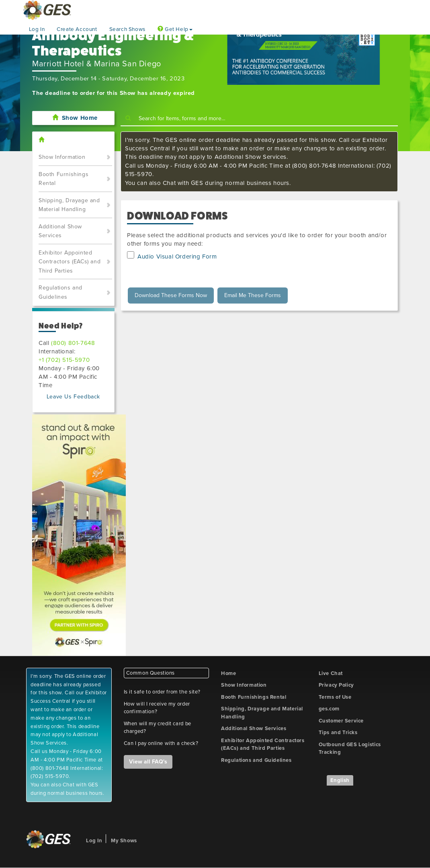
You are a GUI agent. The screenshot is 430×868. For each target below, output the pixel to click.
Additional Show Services (60, 231)
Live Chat (331, 673)
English (340, 780)
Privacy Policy (336, 685)
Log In (37, 29)
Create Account (77, 29)
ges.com (329, 709)
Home (228, 673)
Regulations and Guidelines (60, 292)
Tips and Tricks (338, 733)
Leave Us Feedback (73, 397)
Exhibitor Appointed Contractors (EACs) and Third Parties (70, 262)
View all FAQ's (148, 762)
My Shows (124, 841)
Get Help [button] (175, 29)
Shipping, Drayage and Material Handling (69, 205)
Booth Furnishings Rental (63, 179)
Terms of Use (335, 697)
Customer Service (341, 721)
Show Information (62, 157)
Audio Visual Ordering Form (177, 257)
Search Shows (127, 29)
